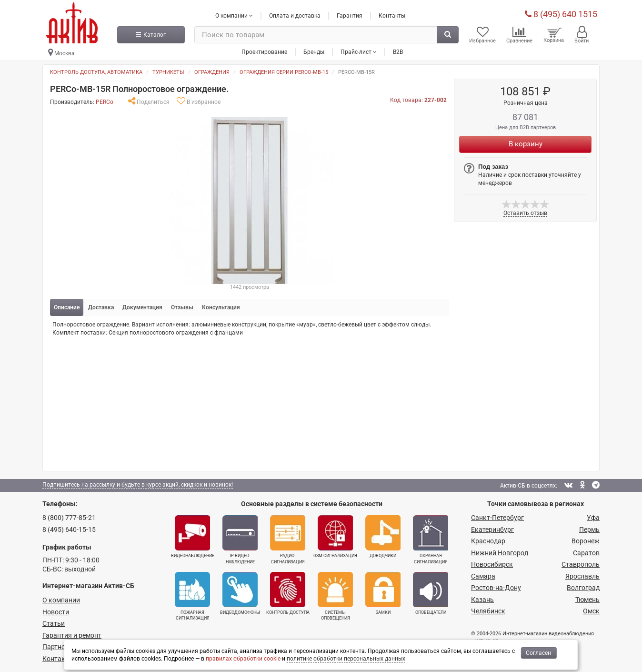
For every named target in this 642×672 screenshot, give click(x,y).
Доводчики (383, 537)
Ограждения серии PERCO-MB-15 (284, 72)
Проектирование (264, 52)
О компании (61, 600)
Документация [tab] (142, 307)
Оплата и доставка (295, 16)
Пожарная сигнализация (192, 596)
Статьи (54, 623)
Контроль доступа (288, 593)
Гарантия (350, 16)
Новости (56, 612)
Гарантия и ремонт (72, 635)
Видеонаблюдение (193, 537)
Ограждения (212, 72)
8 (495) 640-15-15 (69, 529)
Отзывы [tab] (182, 307)
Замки (383, 593)
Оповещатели (431, 593)
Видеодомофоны (240, 593)
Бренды (314, 52)
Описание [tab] (67, 307)
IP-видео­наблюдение (240, 540)
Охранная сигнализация (431, 540)
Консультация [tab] (221, 307)
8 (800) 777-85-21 (69, 518)
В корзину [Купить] (526, 144)
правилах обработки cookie (243, 659)
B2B (398, 52)
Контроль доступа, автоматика (96, 72)
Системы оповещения (335, 596)
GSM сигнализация (335, 537)
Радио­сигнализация (288, 540)
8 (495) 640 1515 (561, 14)
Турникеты (168, 72)
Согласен (538, 653)
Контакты (392, 16)
